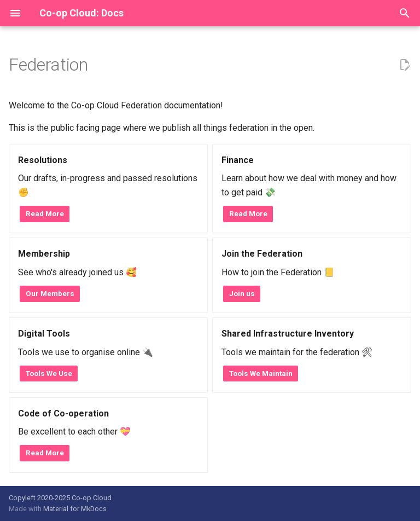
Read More (45, 213)
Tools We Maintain (261, 373)
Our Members (50, 293)
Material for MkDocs (75, 509)
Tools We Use (49, 373)
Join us (242, 293)
